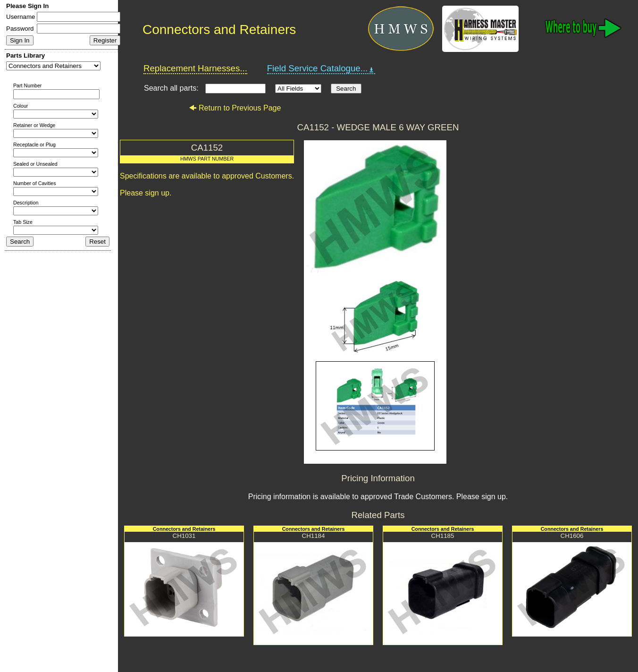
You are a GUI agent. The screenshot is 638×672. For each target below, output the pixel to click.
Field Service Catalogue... (321, 68)
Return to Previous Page (235, 108)
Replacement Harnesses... (195, 68)
